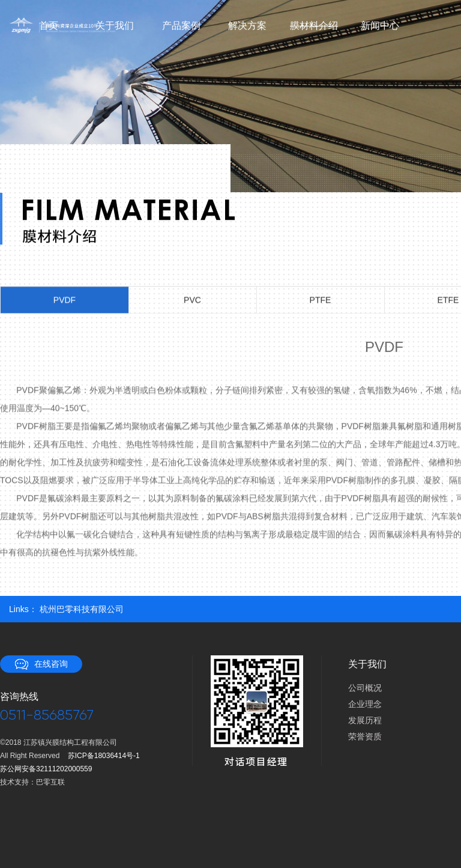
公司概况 (365, 688)
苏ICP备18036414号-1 (104, 756)
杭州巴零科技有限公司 (82, 609)
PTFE (321, 300)
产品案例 (181, 26)
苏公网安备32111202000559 (46, 769)
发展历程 (365, 720)
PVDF (65, 300)
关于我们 (115, 26)
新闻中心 (380, 26)
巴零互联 (50, 782)
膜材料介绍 (314, 26)
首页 (49, 26)
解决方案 (247, 26)
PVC (192, 300)
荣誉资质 (365, 736)
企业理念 (365, 704)
